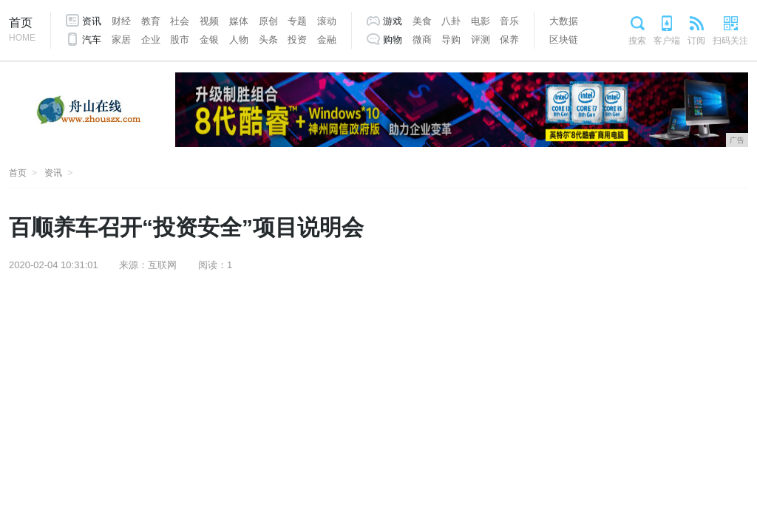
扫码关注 (730, 41)
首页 (22, 31)
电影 (481, 21)
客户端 (667, 41)
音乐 (509, 21)
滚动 (327, 21)
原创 (268, 21)
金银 (209, 40)
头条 (268, 40)
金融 (327, 40)
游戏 (393, 21)
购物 (393, 40)
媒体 (239, 21)
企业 (151, 40)
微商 (422, 40)
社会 (180, 21)
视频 (209, 21)
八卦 (451, 21)
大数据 (564, 21)
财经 (121, 21)
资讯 (92, 21)
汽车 (92, 40)
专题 (297, 21)
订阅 (696, 41)
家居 (121, 40)
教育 (151, 21)
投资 (297, 40)
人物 (239, 40)
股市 (180, 40)
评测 (481, 40)
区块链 (564, 40)
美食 (422, 21)
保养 (509, 40)
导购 (451, 40)
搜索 (637, 41)
